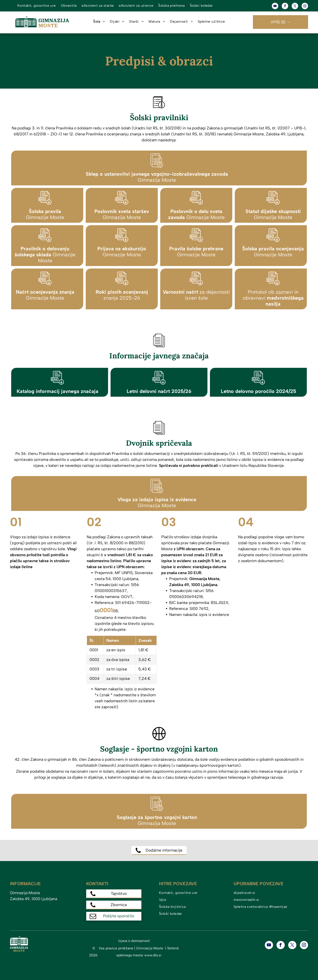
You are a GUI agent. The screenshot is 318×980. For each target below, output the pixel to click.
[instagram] (305, 7)
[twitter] (295, 7)
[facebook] (285, 7)
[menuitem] (37, 6)
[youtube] (275, 7)
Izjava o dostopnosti (134, 941)
